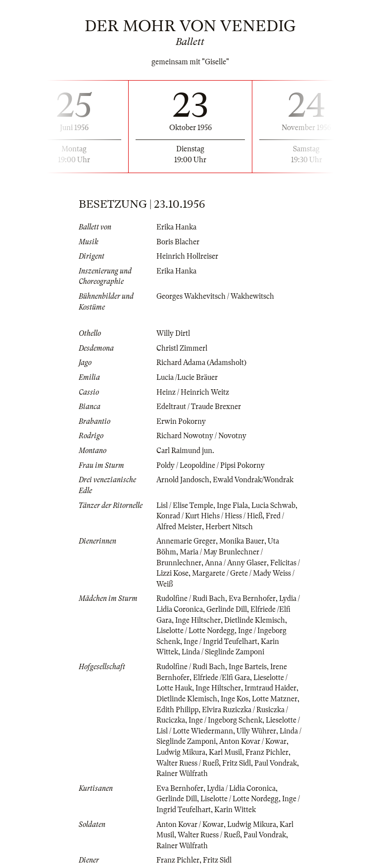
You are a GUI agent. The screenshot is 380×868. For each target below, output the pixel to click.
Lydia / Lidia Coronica (241, 788)
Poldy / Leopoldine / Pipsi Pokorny (211, 465)
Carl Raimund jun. (185, 451)
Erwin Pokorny (181, 421)
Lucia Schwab (273, 505)
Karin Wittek (235, 810)
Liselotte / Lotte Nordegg (195, 631)
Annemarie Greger (186, 541)
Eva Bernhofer (252, 598)
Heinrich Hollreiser (187, 256)
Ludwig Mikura (181, 752)
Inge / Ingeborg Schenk (225, 720)
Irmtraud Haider (270, 688)
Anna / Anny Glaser (236, 563)
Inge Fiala (232, 505)
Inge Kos (235, 699)
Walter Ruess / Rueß (188, 763)
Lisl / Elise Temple (185, 505)
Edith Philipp (177, 710)
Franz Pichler (267, 752)
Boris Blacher (178, 242)
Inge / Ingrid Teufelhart (220, 641)
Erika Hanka (176, 227)
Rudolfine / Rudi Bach (191, 598)
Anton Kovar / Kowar (253, 741)
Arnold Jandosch (183, 480)
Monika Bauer (242, 541)
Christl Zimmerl (182, 348)
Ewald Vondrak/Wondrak (253, 480)
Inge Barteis (248, 667)
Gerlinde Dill (227, 609)
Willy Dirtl (173, 333)
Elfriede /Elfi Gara (221, 678)
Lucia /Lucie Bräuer (187, 377)
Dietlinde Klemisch (255, 620)
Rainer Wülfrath (182, 774)
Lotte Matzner (275, 699)
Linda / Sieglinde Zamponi (223, 652)
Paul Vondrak (276, 763)
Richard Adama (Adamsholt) (201, 363)
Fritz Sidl (237, 763)
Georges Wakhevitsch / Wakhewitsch (215, 296)
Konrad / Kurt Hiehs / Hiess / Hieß (209, 516)
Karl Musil (225, 752)
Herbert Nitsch (229, 527)
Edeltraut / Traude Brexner (199, 407)
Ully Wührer (256, 731)
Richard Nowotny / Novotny (201, 436)
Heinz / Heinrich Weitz (193, 392)
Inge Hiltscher (198, 620)
